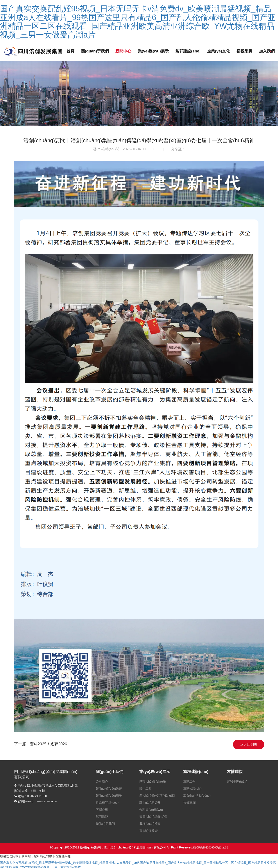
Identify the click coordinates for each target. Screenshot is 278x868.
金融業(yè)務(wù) (151, 810)
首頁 (70, 51)
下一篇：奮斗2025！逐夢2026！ (43, 744)
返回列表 (249, 745)
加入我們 (267, 51)
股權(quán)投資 (150, 824)
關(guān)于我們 (95, 51)
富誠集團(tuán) (237, 782)
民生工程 (145, 789)
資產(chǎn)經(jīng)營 (153, 817)
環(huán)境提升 (150, 803)
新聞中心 (123, 51)
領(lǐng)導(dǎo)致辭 (109, 789)
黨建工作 (189, 782)
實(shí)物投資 (149, 831)
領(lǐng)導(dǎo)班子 (109, 796)
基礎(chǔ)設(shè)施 (153, 782)
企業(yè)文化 (219, 51)
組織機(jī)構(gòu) (107, 803)
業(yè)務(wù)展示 (153, 51)
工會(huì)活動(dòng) (197, 796)
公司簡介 (102, 782)
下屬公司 (102, 810)
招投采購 (244, 51)
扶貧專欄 (189, 803)
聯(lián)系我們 (105, 824)
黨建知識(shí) (192, 789)
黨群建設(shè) (188, 51)
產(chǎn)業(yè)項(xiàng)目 (157, 796)
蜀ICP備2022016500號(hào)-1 (211, 848)
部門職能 (102, 817)
